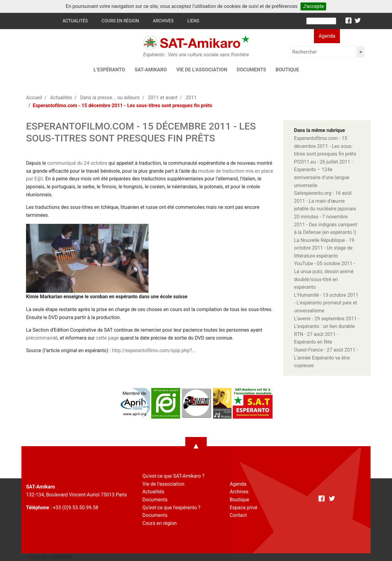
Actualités (75, 21)
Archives (163, 21)
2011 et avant (163, 98)
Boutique (287, 70)
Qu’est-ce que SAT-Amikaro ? (173, 476)
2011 (191, 98)
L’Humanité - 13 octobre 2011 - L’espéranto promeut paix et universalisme (326, 303)
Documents (251, 70)
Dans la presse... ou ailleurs (110, 98)
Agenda (327, 36)
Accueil (34, 98)
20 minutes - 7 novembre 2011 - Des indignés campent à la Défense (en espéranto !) (326, 224)
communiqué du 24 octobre (77, 163)
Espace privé (243, 508)
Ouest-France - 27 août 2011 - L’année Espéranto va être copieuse (326, 358)
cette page (107, 338)
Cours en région (121, 21)
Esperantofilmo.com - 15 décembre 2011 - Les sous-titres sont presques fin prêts (325, 146)
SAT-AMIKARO (151, 70)
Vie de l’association (202, 70)
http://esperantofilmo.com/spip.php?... (154, 350)
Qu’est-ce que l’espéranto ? (171, 508)
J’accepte (313, 6)
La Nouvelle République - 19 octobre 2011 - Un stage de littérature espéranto (324, 248)
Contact (238, 515)
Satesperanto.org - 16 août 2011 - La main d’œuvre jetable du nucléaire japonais (325, 201)
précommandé (42, 338)
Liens (193, 21)
